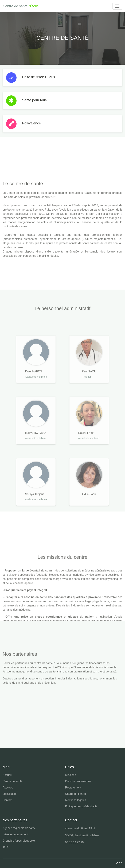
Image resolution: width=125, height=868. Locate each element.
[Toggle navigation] (117, 6)
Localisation (10, 794)
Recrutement (73, 788)
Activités (8, 788)
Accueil (7, 775)
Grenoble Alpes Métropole (19, 841)
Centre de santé (13, 781)
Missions (71, 775)
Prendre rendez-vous (78, 781)
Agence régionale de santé (19, 828)
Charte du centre (75, 794)
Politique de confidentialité (81, 806)
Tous (6, 847)
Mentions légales (76, 800)
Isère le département (15, 834)
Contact (7, 800)
